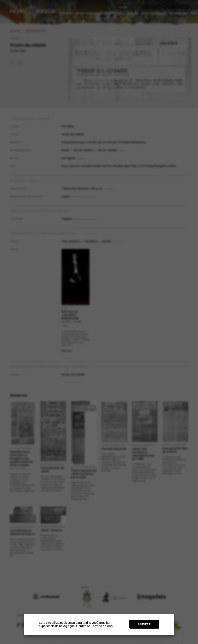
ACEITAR (144, 624)
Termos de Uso (102, 626)
